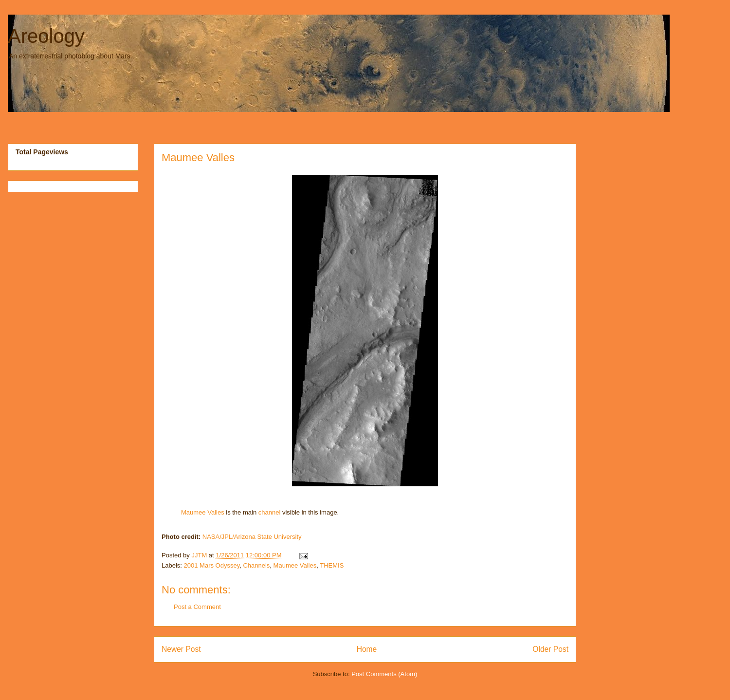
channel (270, 512)
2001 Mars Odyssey (212, 565)
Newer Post (181, 649)
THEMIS (332, 565)
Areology (46, 36)
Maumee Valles (198, 157)
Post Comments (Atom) (384, 674)
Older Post (550, 649)
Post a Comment (197, 607)
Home (367, 649)
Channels (256, 565)
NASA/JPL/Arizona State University (252, 537)
